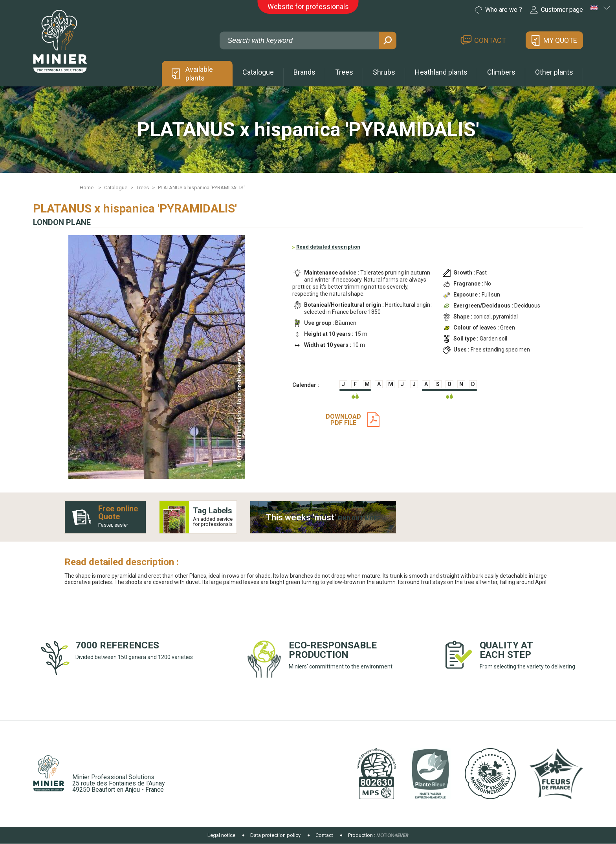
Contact (490, 40)
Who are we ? (499, 10)
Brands (304, 72)
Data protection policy (275, 835)
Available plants (199, 74)
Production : (362, 835)
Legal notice (221, 835)
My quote (560, 40)
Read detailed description (328, 247)
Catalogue (258, 72)
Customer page (556, 10)
